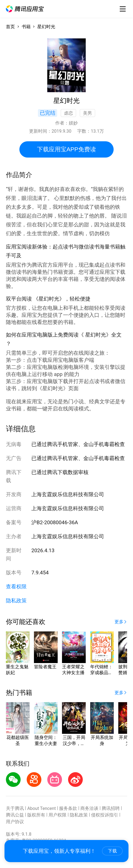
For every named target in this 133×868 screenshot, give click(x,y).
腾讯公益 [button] (15, 815)
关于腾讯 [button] (15, 808)
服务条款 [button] (68, 808)
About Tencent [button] (41, 808)
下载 (112, 851)
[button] (25, 9)
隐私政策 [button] (16, 601)
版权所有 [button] (36, 815)
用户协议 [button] (15, 822)
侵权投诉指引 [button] (105, 815)
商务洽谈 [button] (89, 808)
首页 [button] (10, 27)
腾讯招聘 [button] (111, 808)
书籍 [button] (26, 27)
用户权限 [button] (57, 815)
